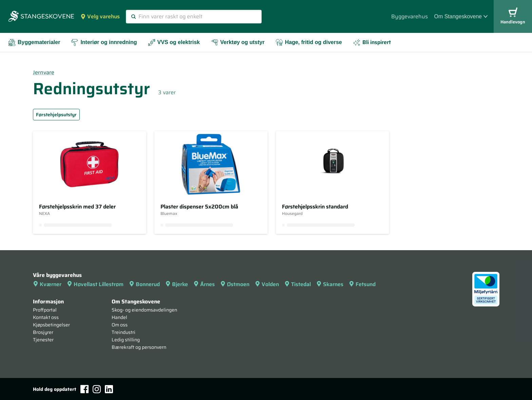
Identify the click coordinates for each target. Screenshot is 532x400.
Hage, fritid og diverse (309, 43)
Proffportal (45, 310)
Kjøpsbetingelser (51, 325)
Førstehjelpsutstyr (56, 115)
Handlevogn (513, 16)
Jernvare (44, 72)
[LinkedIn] (109, 389)
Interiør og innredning (104, 43)
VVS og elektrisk (174, 43)
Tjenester (43, 340)
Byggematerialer (34, 43)
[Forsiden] (41, 17)
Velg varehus (100, 16)
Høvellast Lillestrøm (95, 284)
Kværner (47, 284)
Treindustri (123, 332)
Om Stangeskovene (461, 16)
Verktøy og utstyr (238, 43)
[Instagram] (97, 389)
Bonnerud (144, 284)
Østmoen (235, 284)
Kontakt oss (46, 317)
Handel (119, 317)
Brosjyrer (43, 332)
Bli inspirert (372, 42)
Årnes (204, 284)
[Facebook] (84, 389)
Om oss (120, 325)
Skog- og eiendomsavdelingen (144, 310)
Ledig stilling (126, 340)
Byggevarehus (410, 16)
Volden (267, 284)
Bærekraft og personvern (139, 347)
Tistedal (298, 284)
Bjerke (177, 284)
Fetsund (362, 284)
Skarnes (330, 284)
